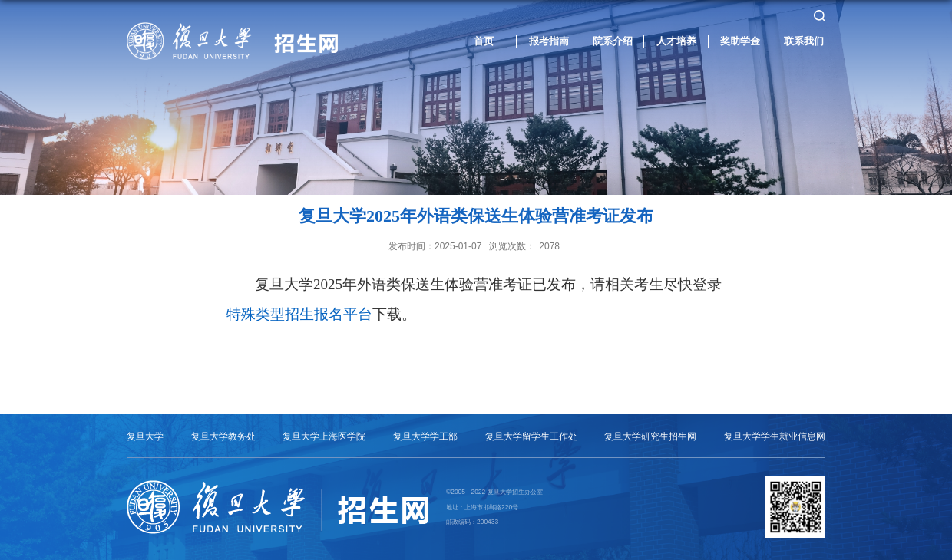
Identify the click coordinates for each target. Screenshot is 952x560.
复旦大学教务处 (223, 436)
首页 (484, 41)
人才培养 (676, 41)
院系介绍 (613, 41)
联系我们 (804, 41)
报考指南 (549, 41)
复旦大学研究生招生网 (650, 436)
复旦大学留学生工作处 (531, 436)
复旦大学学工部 (425, 436)
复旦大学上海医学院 (324, 436)
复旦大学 (145, 436)
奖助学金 (740, 41)
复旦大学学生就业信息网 (775, 436)
